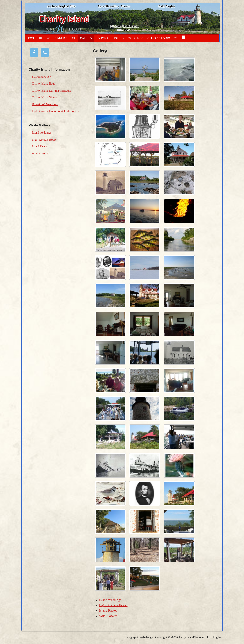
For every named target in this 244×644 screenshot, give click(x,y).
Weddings (136, 38)
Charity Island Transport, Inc (194, 637)
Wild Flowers (108, 616)
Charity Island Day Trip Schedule (51, 91)
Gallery (86, 38)
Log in (217, 637)
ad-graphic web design (140, 637)
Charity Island (102, 19)
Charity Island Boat (43, 84)
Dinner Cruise (65, 38)
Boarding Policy (41, 77)
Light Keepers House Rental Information (56, 111)
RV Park (102, 38)
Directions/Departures (45, 104)
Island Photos (108, 610)
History (118, 38)
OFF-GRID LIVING (159, 38)
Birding (45, 38)
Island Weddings (110, 600)
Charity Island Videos (45, 98)
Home (31, 38)
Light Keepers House (113, 605)
